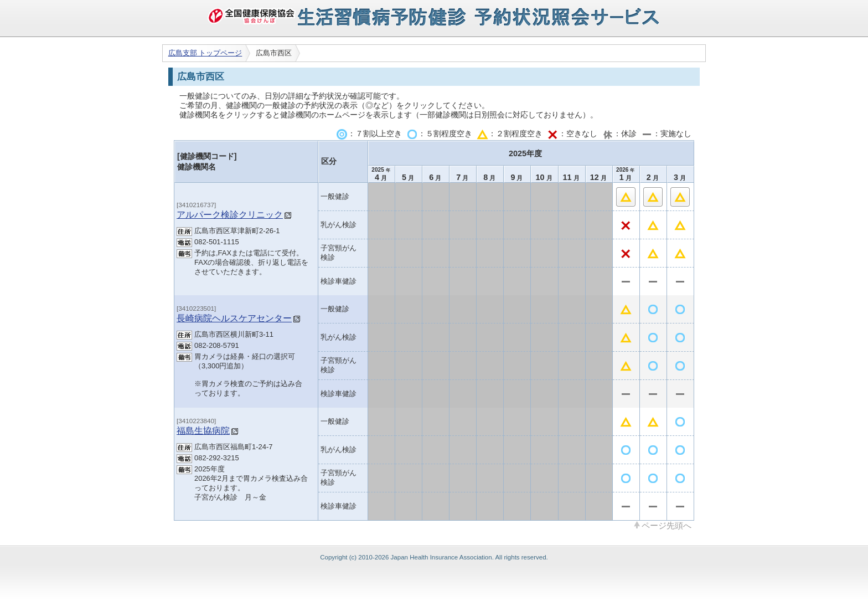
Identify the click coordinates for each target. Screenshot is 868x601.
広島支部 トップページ (205, 53)
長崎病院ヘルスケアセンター (234, 318)
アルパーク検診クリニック (230, 214)
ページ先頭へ (666, 525)
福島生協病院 (203, 430)
